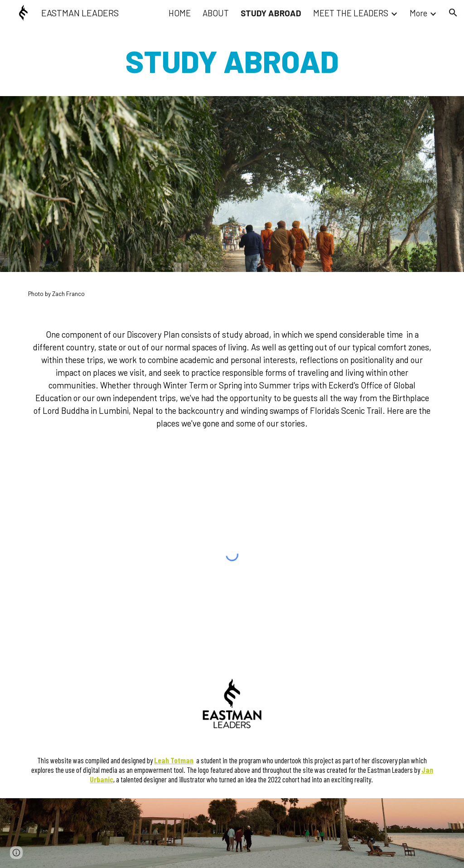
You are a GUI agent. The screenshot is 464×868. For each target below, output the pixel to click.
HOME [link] (180, 13)
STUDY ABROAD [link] (271, 13)
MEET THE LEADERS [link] (351, 13)
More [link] (418, 13)
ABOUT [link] (216, 13)
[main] (232, 61)
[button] (453, 13)
